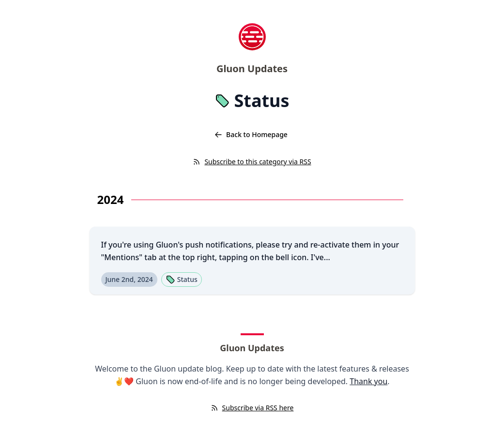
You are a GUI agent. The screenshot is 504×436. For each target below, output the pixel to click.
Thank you (368, 381)
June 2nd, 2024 (129, 279)
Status (182, 280)
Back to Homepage (251, 134)
